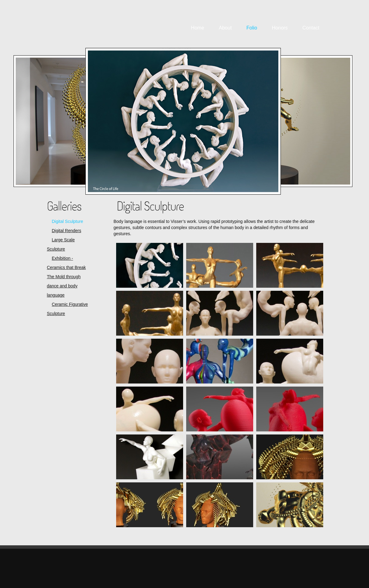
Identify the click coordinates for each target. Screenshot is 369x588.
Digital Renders (67, 231)
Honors (280, 28)
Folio (252, 28)
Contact (311, 28)
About (225, 28)
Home (198, 28)
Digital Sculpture (68, 221)
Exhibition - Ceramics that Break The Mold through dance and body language (67, 277)
